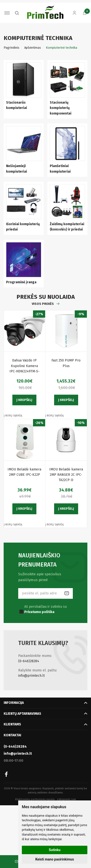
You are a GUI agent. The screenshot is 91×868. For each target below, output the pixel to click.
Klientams (12, 724)
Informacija (14, 703)
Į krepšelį (24, 400)
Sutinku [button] (55, 850)
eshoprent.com (66, 799)
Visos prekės (43, 304)
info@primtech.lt (31, 676)
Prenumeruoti (67, 593)
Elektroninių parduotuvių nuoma (35, 799)
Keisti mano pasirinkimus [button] (54, 859)
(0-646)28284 (29, 661)
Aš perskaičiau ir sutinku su (45, 609)
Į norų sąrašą (13, 416)
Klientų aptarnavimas (22, 714)
